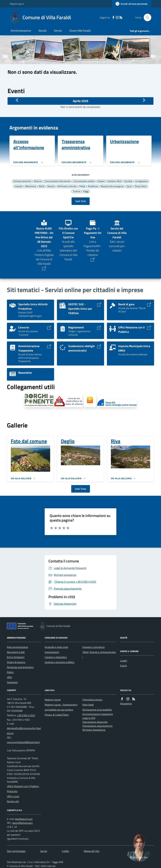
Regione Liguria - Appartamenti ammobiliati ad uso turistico (61, 707)
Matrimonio (31, 186)
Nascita (51, 186)
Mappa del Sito (92, 851)
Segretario (12, 682)
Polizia (82, 186)
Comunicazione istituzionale (57, 181)
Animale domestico (22, 181)
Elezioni (101, 181)
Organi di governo (16, 662)
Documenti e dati (16, 652)
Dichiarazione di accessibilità (97, 710)
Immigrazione (141, 181)
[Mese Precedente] (17, 100)
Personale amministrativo (20, 667)
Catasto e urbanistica (56, 657)
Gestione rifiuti (114, 181)
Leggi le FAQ (89, 718)
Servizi (58, 31)
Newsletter (126, 703)
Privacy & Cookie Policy (57, 715)
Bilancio (38, 181)
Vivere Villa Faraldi (80, 31)
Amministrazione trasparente (98, 714)
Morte (42, 186)
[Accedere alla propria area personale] (132, 4)
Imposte (18, 186)
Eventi (124, 666)
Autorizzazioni (52, 652)
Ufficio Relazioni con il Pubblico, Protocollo (23, 789)
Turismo (76, 191)
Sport (129, 186)
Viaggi (86, 191)
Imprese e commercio (93, 647)
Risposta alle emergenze (112, 186)
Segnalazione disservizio (95, 722)
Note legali (88, 705)
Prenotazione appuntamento (97, 726)
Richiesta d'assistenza (94, 730)
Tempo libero (141, 186)
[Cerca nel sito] (146, 17)
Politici (10, 672)
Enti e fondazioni (16, 657)
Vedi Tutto (81, 489)
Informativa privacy (92, 700)
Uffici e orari (13, 796)
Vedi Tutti (81, 201)
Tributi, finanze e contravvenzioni (99, 655)
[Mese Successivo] (144, 100)
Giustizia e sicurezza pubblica (60, 662)
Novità (42, 31)
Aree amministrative (18, 647)
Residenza (93, 186)
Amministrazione (21, 31)
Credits (65, 851)
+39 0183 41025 (26, 715)
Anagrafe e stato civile (56, 647)
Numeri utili (13, 801)
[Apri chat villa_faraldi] (139, 848)
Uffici (10, 677)
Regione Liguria (17, 4)
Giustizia (128, 181)
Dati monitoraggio (16, 851)
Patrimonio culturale (67, 186)
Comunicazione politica (84, 181)
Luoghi (124, 661)
